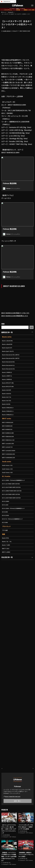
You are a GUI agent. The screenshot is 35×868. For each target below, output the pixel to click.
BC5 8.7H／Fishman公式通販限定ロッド (14, 544)
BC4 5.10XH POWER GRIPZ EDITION (13, 520)
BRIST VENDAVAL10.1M (9, 456)
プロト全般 (5, 557)
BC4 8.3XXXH (6, 540)
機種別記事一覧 (7, 335)
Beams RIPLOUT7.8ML (9, 392)
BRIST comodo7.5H (8, 464)
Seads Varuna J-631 (8, 484)
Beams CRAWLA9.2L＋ (9, 428)
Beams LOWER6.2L (8, 380)
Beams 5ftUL (6, 565)
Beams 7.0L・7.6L (8, 569)
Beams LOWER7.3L (8, 384)
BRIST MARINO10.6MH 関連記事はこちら (17, 318)
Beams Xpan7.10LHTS (9, 356)
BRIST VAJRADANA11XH (9, 476)
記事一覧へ (17, 801)
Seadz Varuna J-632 (8, 488)
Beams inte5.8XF (7, 400)
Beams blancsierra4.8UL (10, 368)
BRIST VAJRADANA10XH (9, 472)
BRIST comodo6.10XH (9, 460)
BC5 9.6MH (5, 548)
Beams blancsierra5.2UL (10, 376)
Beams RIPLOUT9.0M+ (9, 396)
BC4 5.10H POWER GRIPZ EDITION (12, 516)
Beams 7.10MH (7, 573)
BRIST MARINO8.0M (8, 440)
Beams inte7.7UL (7, 408)
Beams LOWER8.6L (8, 388)
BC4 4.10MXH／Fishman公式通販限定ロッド (15, 500)
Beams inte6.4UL (7, 404)
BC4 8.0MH (5, 536)
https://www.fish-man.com (14, 796)
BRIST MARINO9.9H (8, 444)
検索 (3, 327)
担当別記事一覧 (7, 586)
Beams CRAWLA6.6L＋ (9, 420)
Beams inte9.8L (7, 416)
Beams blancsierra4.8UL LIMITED (12, 364)
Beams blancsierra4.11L (10, 372)
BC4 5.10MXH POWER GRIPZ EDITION (13, 513)
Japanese (5, 1)
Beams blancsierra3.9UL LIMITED (12, 360)
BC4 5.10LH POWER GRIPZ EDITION (13, 509)
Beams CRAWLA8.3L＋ (9, 424)
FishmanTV (16, 31)
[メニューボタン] (32, 5)
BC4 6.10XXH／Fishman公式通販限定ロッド (15, 532)
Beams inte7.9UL (7, 412)
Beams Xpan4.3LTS (8, 352)
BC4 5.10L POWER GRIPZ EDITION (12, 504)
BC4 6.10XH (6, 529)
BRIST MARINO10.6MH (27, 31)
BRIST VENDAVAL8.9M (9, 452)
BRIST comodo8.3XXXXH (10, 468)
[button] (32, 814)
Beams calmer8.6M (8, 348)
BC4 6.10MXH (6, 524)
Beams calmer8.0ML (8, 344)
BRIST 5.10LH (6, 577)
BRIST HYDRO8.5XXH (8, 436)
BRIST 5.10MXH (7, 581)
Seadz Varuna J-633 (8, 492)
